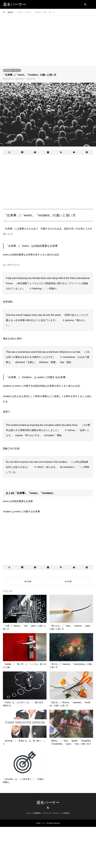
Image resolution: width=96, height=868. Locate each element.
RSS (48, 808)
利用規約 (37, 813)
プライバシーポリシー (52, 813)
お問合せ (66, 813)
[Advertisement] (48, 44)
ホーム (29, 813)
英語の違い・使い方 (12, 70)
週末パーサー (48, 803)
